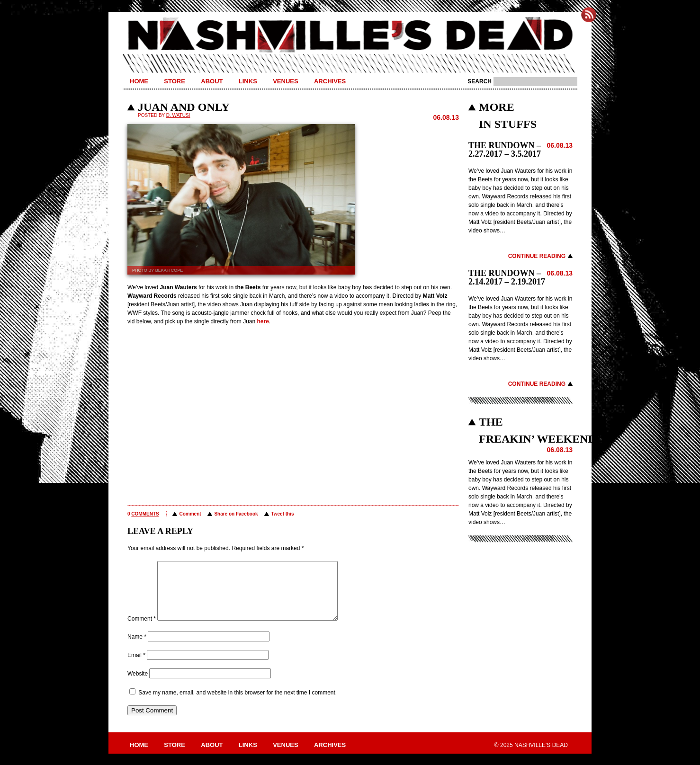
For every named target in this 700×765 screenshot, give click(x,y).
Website (138, 685)
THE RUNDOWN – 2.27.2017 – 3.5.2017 (505, 150)
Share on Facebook (236, 514)
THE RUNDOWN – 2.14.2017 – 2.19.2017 (507, 277)
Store (175, 81)
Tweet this (282, 514)
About (212, 81)
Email (136, 667)
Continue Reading (537, 256)
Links (248, 81)
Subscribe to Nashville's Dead (589, 15)
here (263, 321)
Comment (190, 514)
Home (139, 81)
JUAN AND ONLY (184, 107)
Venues (285, 81)
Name (137, 648)
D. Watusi (178, 115)
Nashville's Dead (350, 36)
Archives (330, 81)
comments (145, 514)
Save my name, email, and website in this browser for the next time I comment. (238, 704)
